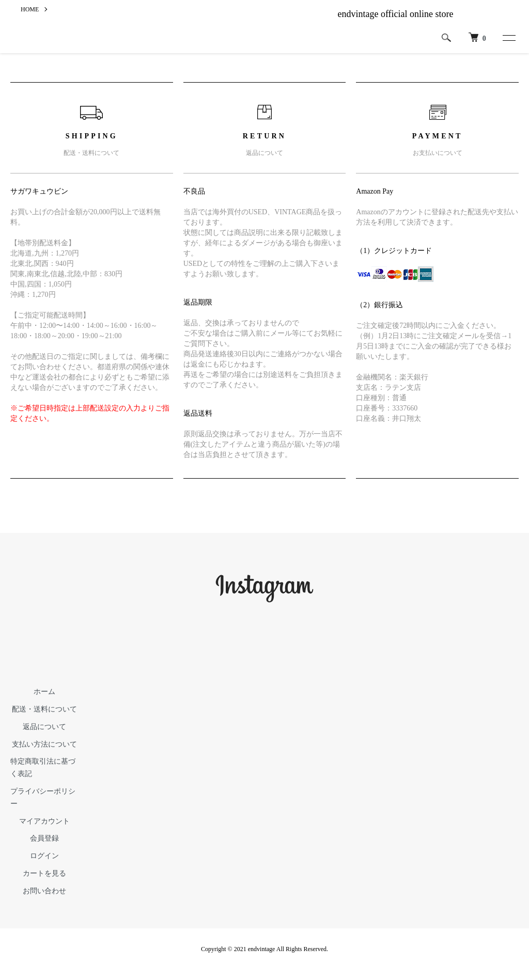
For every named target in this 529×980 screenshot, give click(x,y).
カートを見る (44, 873)
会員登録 (44, 838)
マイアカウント (44, 821)
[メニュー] (508, 38)
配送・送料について (44, 709)
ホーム (44, 692)
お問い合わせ (44, 891)
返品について (44, 727)
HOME (30, 9)
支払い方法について (44, 744)
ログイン (44, 856)
